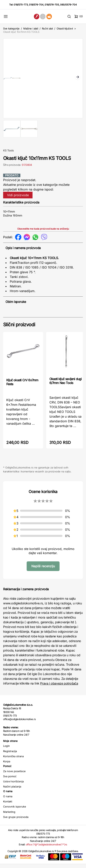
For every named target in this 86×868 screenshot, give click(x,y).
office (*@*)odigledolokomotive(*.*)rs (47, 848)
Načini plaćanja (12, 790)
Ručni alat (47, 28)
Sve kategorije (11, 28)
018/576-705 (52, 5)
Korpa (7, 765)
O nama (8, 800)
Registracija (10, 755)
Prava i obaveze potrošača (59, 687)
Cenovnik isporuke (15, 810)
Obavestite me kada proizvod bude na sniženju (43, 233)
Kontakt (8, 805)
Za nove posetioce (14, 775)
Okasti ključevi (65, 28)
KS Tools (8, 154)
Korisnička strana (13, 760)
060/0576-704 (68, 5)
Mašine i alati (31, 28)
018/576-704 (36, 5)
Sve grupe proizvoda (16, 821)
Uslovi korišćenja (13, 785)
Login (6, 750)
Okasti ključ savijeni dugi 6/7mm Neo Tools (66, 385)
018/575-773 (21, 5)
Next (78, 79)
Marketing (9, 816)
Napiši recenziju (43, 570)
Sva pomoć (10, 780)
